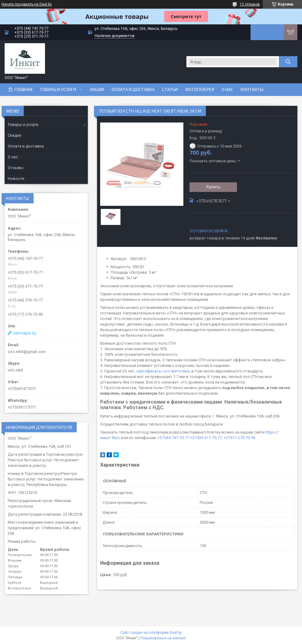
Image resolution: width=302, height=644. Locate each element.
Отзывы (16, 168)
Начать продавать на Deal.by (27, 4)
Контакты (252, 89)
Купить (213, 187)
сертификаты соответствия (163, 371)
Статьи (170, 89)
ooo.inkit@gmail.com (27, 352)
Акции (97, 89)
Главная (23, 89)
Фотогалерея (200, 89)
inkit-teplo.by (25, 333)
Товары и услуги (58, 89)
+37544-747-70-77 (173, 438)
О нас (227, 89)
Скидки (14, 135)
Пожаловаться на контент (163, 638)
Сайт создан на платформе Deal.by (151, 633)
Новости (16, 179)
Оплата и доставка (133, 89)
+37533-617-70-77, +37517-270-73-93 (223, 438)
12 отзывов (250, 4)
